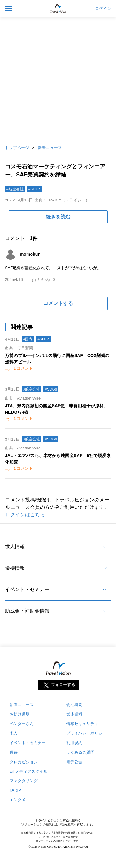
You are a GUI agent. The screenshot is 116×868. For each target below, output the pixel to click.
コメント (23, 368)
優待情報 (15, 568)
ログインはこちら (25, 515)
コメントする (58, 303)
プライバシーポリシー (86, 733)
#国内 (28, 339)
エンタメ (18, 800)
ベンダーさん (22, 724)
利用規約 (74, 743)
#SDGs (34, 189)
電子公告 (74, 762)
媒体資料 (74, 714)
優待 (14, 752)
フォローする (63, 685)
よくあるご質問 (80, 752)
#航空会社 (15, 189)
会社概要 (74, 705)
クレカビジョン (24, 762)
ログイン (103, 9)
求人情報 (15, 547)
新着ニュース (50, 148)
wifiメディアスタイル (29, 771)
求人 (14, 733)
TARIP (15, 790)
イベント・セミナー (27, 589)
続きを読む (58, 217)
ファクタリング (24, 781)
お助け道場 (20, 714)
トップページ (17, 148)
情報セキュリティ (82, 724)
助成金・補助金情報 (27, 611)
